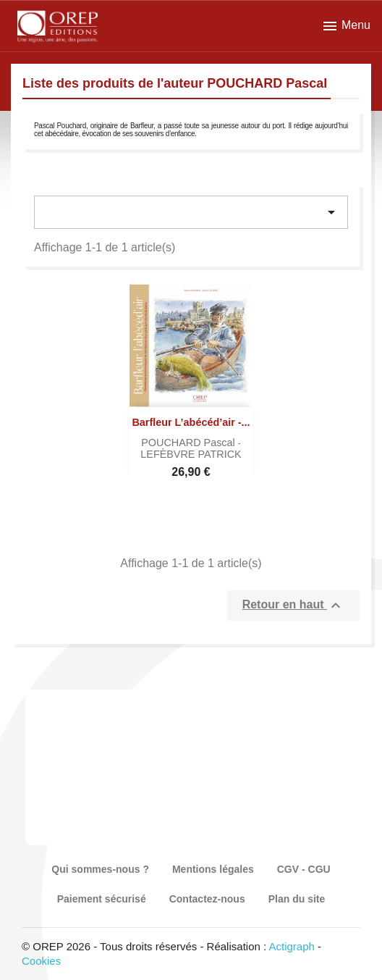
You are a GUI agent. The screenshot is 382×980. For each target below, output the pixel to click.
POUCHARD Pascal (190, 443)
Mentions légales (213, 869)
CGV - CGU (304, 869)
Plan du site (297, 899)
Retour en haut (293, 606)
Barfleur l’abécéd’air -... (191, 422)
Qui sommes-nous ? (100, 869)
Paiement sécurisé (102, 899)
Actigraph (291, 946)
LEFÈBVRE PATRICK (191, 454)
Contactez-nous (207, 899)
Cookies (41, 961)
